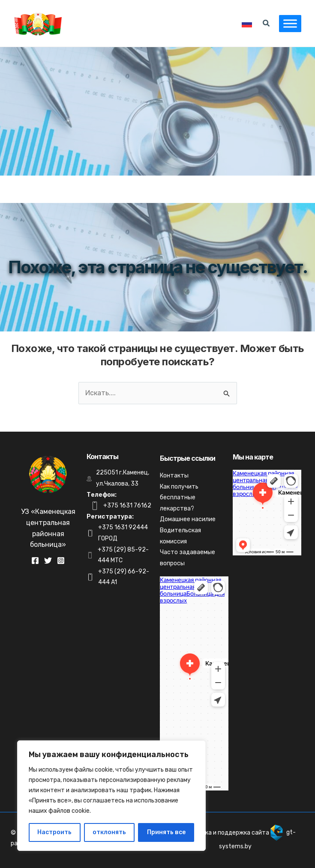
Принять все (166, 832)
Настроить (54, 832)
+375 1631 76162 (127, 506)
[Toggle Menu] (290, 23)
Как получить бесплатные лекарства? (179, 498)
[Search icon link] (267, 24)
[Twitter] (48, 561)
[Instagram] (61, 561)
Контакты (174, 476)
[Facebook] (35, 561)
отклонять (109, 832)
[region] (111, 796)
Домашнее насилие (188, 519)
